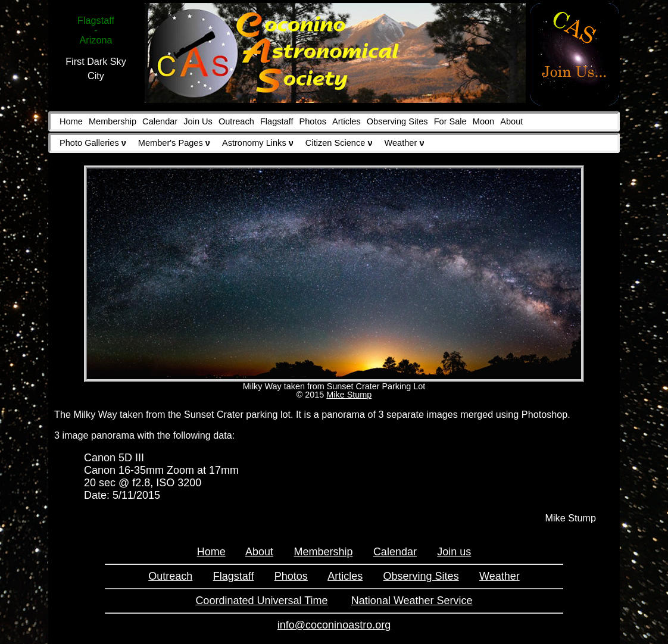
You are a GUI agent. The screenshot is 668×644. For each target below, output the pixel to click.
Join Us (198, 121)
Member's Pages (174, 143)
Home (71, 121)
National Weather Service (412, 601)
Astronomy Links (258, 143)
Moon (483, 121)
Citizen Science (339, 143)
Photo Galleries (93, 143)
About (511, 121)
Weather (405, 143)
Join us (454, 552)
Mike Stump (349, 395)
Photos (313, 121)
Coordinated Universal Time (261, 601)
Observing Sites (397, 121)
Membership (113, 121)
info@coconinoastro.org (334, 625)
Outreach (236, 121)
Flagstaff (277, 121)
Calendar (160, 121)
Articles (347, 121)
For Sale (450, 121)
